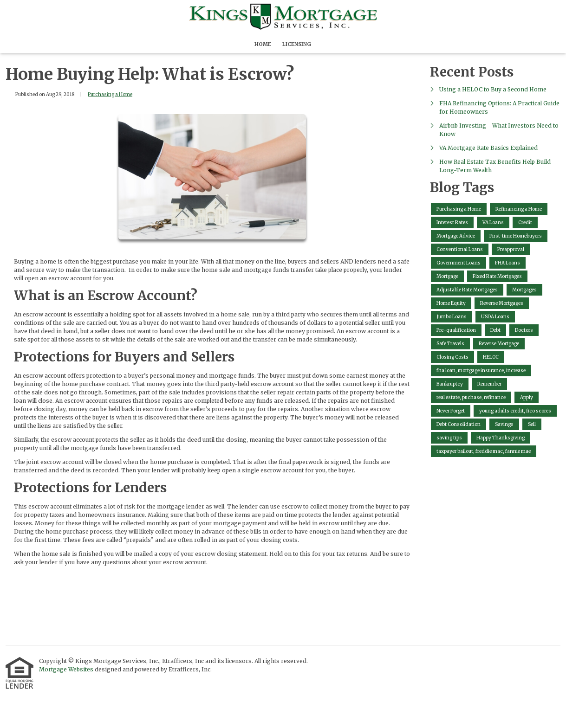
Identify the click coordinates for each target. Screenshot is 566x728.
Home (263, 44)
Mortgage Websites (67, 669)
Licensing (297, 44)
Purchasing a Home (110, 94)
